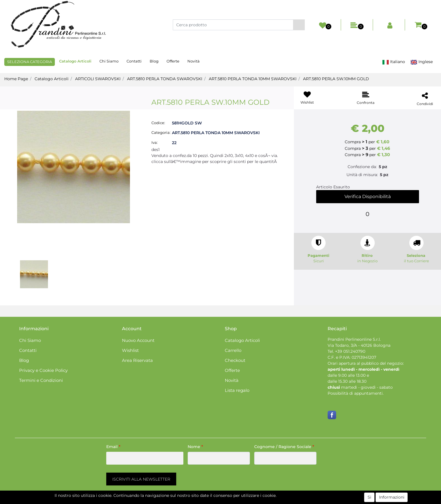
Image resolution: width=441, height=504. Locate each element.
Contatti (134, 61)
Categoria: (161, 132)
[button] (299, 25)
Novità (194, 61)
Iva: (155, 142)
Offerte (173, 61)
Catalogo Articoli (75, 61)
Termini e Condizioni (41, 380)
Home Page (16, 79)
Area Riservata (137, 360)
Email (113, 447)
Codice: (158, 123)
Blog (154, 61)
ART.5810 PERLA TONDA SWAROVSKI (165, 79)
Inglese (422, 62)
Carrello (233, 350)
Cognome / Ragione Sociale (284, 447)
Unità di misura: (362, 175)
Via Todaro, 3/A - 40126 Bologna (359, 345)
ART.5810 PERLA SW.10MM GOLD (336, 79)
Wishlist (130, 350)
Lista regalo (237, 390)
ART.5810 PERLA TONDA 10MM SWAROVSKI (253, 79)
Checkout (235, 360)
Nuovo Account (138, 340)
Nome (195, 447)
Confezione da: (362, 167)
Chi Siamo (109, 61)
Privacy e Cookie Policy (43, 370)
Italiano (394, 62)
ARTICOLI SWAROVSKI (98, 79)
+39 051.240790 (350, 351)
